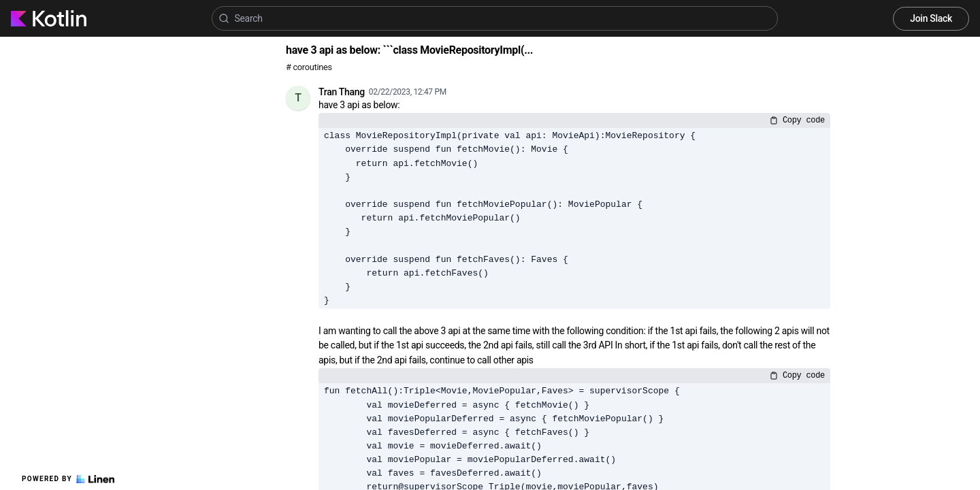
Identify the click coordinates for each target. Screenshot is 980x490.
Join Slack (931, 18)
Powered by (68, 479)
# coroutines (309, 67)
